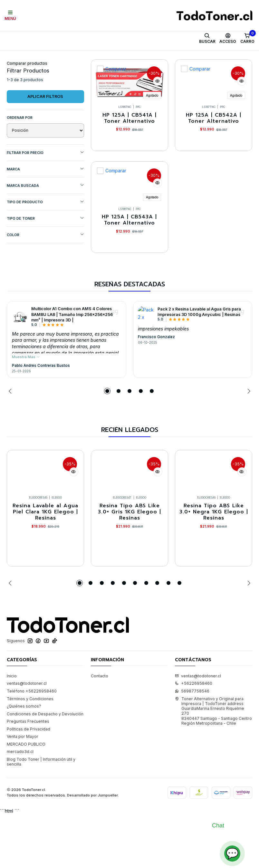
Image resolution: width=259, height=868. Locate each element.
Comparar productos (27, 95)
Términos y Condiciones (30, 759)
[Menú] (10, 15)
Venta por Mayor (23, 796)
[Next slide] (247, 443)
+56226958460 (194, 744)
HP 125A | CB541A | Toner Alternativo (129, 151)
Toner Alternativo (77, 57)
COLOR (45, 266)
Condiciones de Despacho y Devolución (45, 774)
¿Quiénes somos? (24, 766)
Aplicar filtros (45, 128)
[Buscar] (207, 38)
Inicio (12, 57)
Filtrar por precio (45, 184)
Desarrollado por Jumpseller (92, 855)
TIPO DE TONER (45, 249)
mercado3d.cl (20, 812)
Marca (45, 200)
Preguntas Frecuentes (28, 781)
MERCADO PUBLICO (26, 804)
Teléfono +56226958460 (32, 751)
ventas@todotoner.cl (27, 744)
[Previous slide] (12, 443)
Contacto (100, 736)
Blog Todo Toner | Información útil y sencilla (41, 822)
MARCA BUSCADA (45, 217)
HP (103, 57)
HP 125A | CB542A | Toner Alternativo (214, 151)
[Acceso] (228, 38)
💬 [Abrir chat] (232, 853)
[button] (107, 443)
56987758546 (192, 751)
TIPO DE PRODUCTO (45, 233)
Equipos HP (124, 57)
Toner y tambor (39, 57)
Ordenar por (20, 149)
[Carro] (247, 38)
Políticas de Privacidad (29, 789)
